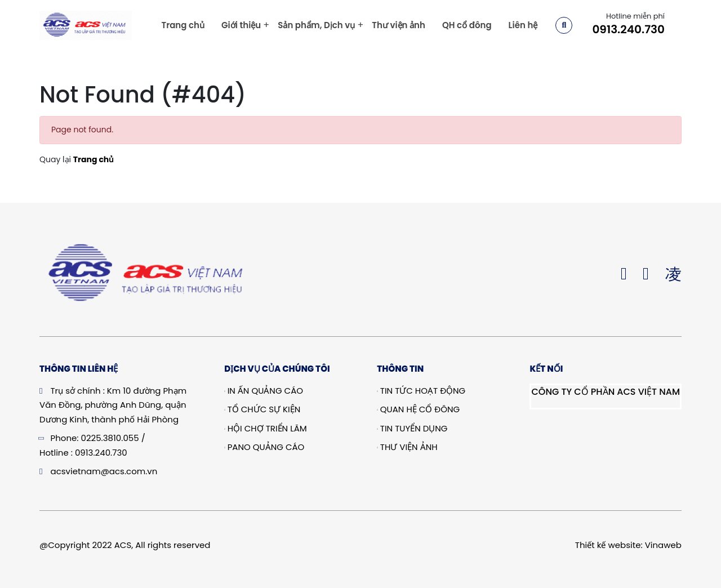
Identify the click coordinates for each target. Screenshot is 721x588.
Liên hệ (523, 25)
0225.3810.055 (110, 438)
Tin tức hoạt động (421, 391)
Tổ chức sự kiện (262, 409)
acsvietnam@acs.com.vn (104, 471)
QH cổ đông (467, 25)
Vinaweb (663, 545)
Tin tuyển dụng (412, 428)
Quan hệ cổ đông (418, 409)
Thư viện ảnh (399, 25)
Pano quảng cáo (264, 447)
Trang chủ (183, 25)
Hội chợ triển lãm (266, 428)
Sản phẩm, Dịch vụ (316, 25)
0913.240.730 (628, 29)
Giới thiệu (241, 25)
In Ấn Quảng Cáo (264, 391)
